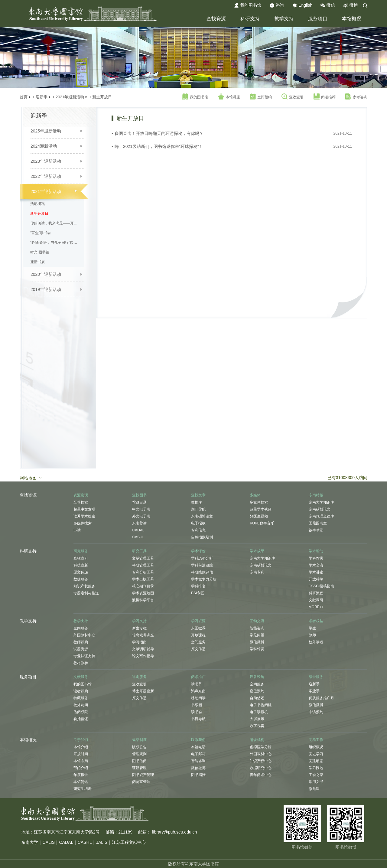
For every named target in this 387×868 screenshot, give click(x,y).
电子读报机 (259, 712)
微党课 (314, 789)
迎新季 (42, 97)
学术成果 (257, 551)
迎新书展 (37, 262)
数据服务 (81, 579)
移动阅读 (198, 698)
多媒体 (255, 495)
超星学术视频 (261, 509)
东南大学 (30, 842)
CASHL (138, 537)
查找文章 (198, 495)
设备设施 (257, 677)
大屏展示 (257, 719)
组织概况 (316, 747)
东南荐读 (139, 523)
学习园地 (316, 768)
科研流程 (316, 593)
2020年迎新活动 (46, 274)
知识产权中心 (261, 761)
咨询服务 (139, 677)
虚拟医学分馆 (261, 747)
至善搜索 (81, 502)
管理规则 (139, 754)
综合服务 (316, 677)
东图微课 (198, 628)
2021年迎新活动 (70, 97)
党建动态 (316, 761)
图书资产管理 (143, 775)
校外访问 (81, 705)
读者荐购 (81, 691)
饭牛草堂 (316, 530)
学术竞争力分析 (204, 579)
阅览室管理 (141, 782)
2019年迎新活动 (46, 289)
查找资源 (216, 19)
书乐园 (197, 705)
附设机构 (257, 740)
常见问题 (257, 635)
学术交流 (316, 565)
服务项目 (318, 19)
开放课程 (198, 635)
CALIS (49, 842)
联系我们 (198, 740)
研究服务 (81, 551)
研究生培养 (83, 789)
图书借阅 (139, 761)
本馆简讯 (81, 782)
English (302, 5)
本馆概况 (352, 19)
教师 (312, 635)
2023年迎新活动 (46, 161)
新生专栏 (139, 628)
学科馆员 (316, 558)
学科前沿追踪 (202, 565)
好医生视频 (259, 516)
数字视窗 (257, 726)
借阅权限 (81, 712)
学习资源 (198, 621)
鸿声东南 (198, 691)
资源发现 (81, 495)
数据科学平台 (143, 600)
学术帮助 (316, 551)
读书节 (197, 684)
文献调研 (316, 600)
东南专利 (257, 572)
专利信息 (198, 530)
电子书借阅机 (261, 705)
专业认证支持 (84, 656)
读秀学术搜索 (84, 516)
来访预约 (316, 712)
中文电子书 (141, 509)
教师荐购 (81, 642)
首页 (24, 97)
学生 (312, 628)
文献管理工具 (143, 558)
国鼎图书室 (318, 523)
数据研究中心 (261, 768)
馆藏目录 (139, 502)
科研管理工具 (143, 565)
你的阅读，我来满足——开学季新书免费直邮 (55, 223)
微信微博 (257, 642)
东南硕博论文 (202, 516)
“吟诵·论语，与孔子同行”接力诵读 (55, 243)
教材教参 (81, 663)
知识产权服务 (84, 586)
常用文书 (316, 782)
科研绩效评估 (202, 572)
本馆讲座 (229, 97)
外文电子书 (141, 516)
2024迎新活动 (44, 146)
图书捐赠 (198, 775)
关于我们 (81, 740)
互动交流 (257, 621)
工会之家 (316, 775)
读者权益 (316, 621)
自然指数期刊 (202, 537)
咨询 (277, 5)
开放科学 (316, 579)
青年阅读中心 (261, 775)
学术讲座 (316, 572)
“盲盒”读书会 (41, 233)
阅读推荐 (325, 97)
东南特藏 (316, 495)
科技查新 (81, 565)
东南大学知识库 (321, 502)
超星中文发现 (84, 509)
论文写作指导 (143, 656)
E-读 (77, 530)
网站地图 (31, 478)
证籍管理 (139, 768)
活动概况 (37, 204)
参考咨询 (356, 97)
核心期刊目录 (143, 586)
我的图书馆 (248, 5)
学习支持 (139, 621)
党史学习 (316, 754)
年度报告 (81, 775)
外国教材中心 (84, 635)
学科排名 (198, 586)
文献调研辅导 (143, 649)
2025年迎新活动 (46, 131)
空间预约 (261, 97)
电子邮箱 (198, 754)
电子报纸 (198, 523)
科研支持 (250, 19)
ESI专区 (198, 593)
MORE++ (316, 607)
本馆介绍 (81, 747)
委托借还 (81, 719)
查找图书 (139, 495)
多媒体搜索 (83, 523)
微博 (351, 5)
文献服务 (81, 677)
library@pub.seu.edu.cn (174, 832)
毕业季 (314, 691)
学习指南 (139, 642)
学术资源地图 (143, 593)
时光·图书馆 (40, 252)
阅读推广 (198, 677)
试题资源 (81, 649)
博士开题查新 (143, 691)
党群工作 (316, 740)
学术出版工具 (143, 579)
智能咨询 (257, 628)
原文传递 (81, 572)
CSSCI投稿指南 (322, 586)
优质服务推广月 (321, 698)
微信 (328, 5)
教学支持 (284, 19)
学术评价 (198, 551)
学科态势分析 (202, 558)
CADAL (138, 530)
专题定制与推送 (86, 593)
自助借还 (257, 698)
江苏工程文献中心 (129, 842)
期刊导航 (198, 509)
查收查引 (293, 97)
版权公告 (139, 747)
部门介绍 (81, 768)
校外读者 (316, 642)
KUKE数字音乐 (262, 523)
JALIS (102, 842)
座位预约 (257, 691)
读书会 (197, 712)
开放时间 (81, 754)
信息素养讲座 (143, 635)
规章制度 (139, 740)
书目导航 (198, 719)
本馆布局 (81, 761)
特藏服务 (81, 698)
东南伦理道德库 (321, 516)
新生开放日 (102, 97)
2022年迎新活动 (46, 176)
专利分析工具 (143, 572)
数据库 (197, 502)
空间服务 (81, 628)
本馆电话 (198, 747)
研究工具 (139, 551)
